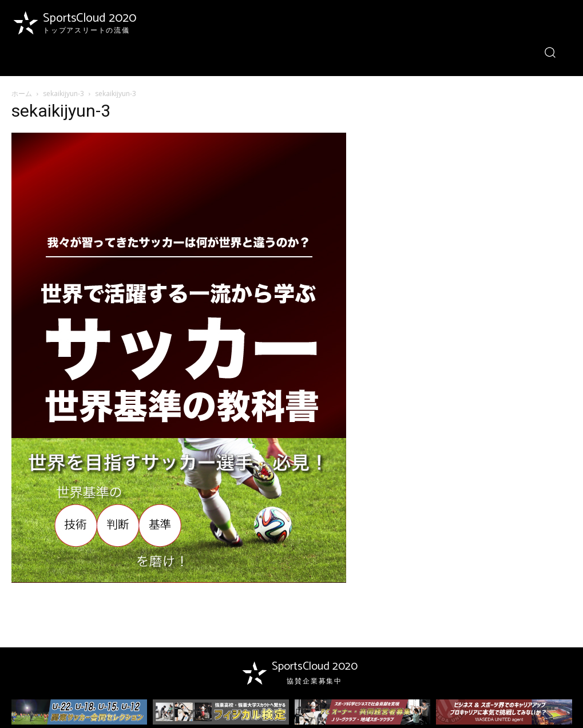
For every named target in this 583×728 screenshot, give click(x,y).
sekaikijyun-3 (64, 94)
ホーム (22, 94)
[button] (550, 52)
